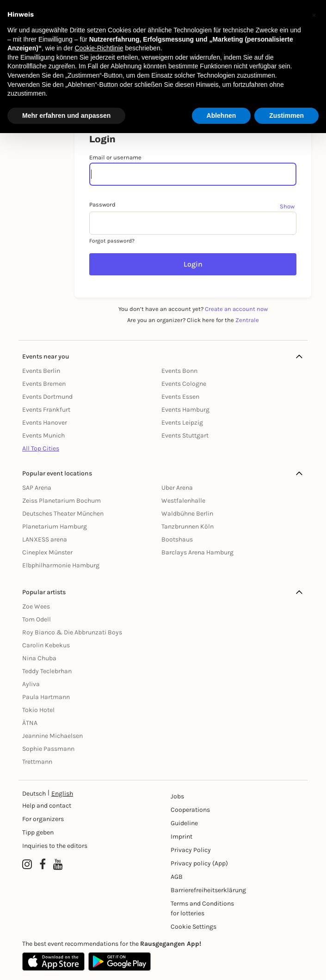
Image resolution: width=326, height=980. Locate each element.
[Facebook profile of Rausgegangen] (43, 864)
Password (102, 204)
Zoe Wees (36, 606)
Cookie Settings (194, 927)
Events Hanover (45, 423)
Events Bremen (44, 384)
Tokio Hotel (38, 710)
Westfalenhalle (183, 501)
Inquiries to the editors (55, 846)
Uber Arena (177, 488)
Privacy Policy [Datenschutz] (191, 850)
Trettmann (37, 762)
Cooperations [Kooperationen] (190, 810)
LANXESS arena (45, 539)
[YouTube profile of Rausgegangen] (58, 864)
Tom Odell (37, 619)
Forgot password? (112, 241)
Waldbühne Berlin (187, 514)
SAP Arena (37, 488)
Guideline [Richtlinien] (184, 823)
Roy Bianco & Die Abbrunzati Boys (72, 632)
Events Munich (43, 435)
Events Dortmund (47, 397)
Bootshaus (177, 539)
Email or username (115, 157)
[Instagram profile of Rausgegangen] (27, 864)
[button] (314, 15)
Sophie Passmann (48, 749)
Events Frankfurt (46, 410)
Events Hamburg (185, 410)
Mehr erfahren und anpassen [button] (66, 116)
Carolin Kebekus (46, 645)
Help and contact (47, 806)
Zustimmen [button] (286, 116)
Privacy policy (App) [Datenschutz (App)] (199, 863)
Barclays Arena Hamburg (197, 552)
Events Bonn (179, 371)
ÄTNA (30, 723)
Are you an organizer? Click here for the (193, 320)
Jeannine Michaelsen (52, 736)
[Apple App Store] (53, 962)
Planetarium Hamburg (55, 527)
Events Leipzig (182, 423)
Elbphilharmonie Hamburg (61, 565)
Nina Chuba (39, 658)
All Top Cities (41, 448)
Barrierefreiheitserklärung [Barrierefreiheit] (204, 890)
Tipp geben (38, 832)
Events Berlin (41, 371)
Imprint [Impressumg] (181, 837)
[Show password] (288, 206)
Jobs (177, 796)
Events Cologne (184, 384)
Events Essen (180, 397)
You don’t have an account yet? (193, 309)
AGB (177, 877)
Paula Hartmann (46, 697)
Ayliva (31, 684)
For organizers (43, 819)
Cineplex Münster (47, 552)
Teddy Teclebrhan (47, 671)
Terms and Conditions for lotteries (202, 908)
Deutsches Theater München (63, 514)
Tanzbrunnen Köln (188, 527)
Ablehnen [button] (221, 116)
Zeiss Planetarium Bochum (62, 501)
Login (193, 264)
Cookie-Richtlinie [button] (99, 48)
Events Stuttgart (185, 435)
